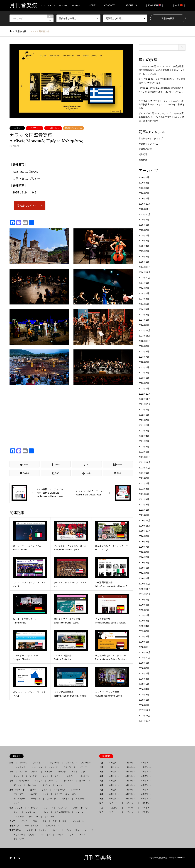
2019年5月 (144, 621)
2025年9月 (144, 220)
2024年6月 (144, 299)
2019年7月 (144, 610)
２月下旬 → (146, 767)
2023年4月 (144, 373)
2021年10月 (145, 468)
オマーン (79, 812)
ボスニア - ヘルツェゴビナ (66, 794)
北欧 (12, 763)
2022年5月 (144, 431)
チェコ (45, 790)
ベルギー (48, 772)
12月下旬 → (147, 812)
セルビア (33, 794)
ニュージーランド (52, 826)
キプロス (46, 785)
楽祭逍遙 (143, 154)
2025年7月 (144, 230)
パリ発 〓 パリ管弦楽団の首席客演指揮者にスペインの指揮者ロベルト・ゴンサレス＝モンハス (162, 92)
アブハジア (48, 808)
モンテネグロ (19, 799)
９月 (102, 799)
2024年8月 (144, 288)
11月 (102, 808)
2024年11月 (145, 272)
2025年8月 (144, 225)
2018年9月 (144, 663)
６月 (102, 785)
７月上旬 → (114, 790)
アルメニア (62, 808)
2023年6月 (144, 362)
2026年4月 (144, 183)
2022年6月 (144, 425)
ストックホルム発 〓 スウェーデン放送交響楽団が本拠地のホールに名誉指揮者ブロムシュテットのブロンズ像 (162, 70)
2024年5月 (144, 304)
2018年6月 (144, 679)
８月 (102, 794)
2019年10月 (145, 594)
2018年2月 (144, 700)
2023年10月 (145, 341)
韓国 (64, 821)
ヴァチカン (24, 781)
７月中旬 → (130, 790)
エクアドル (31, 835)
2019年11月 (145, 589)
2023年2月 (144, 383)
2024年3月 (144, 315)
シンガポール (78, 821)
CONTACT (109, 5)
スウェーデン (37, 767)
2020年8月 (144, 542)
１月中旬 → (130, 763)
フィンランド (19, 767)
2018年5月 (144, 684)
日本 (35, 821)
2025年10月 (145, 214)
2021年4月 (144, 499)
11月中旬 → (131, 808)
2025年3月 (144, 251)
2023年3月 (144, 378)
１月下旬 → (146, 763)
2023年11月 (145, 336)
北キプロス (32, 785)
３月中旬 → (130, 772)
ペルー (83, 835)
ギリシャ (18, 128)
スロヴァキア (59, 790)
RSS (19, 858)
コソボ (46, 794)
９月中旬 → (130, 799)
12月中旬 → (131, 812)
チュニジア (34, 817)
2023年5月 (144, 367)
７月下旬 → (146, 790)
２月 (102, 767)
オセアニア (15, 826)
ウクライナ (51, 799)
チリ (72, 835)
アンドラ (22, 772)
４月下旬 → (146, 776)
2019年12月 (145, 584)
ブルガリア (18, 794)
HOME (92, 5)
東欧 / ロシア (16, 790)
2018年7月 (144, 673)
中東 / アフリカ (17, 808)
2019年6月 (144, 615)
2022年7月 (144, 420)
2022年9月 (144, 410)
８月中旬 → (130, 794)
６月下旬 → (146, 785)
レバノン (45, 812)
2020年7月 (144, 547)
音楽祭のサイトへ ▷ (30, 206)
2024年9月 (144, 283)
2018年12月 (145, 647)
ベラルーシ (80, 799)
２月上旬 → (114, 767)
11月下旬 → (147, 808)
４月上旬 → (114, 776)
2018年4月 (144, 689)
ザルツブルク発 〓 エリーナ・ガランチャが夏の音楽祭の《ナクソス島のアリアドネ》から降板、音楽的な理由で (162, 117)
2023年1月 (144, 388)
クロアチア (69, 781)
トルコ (17, 812)
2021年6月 (144, 489)
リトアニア (82, 767)
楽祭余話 (143, 160)
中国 (45, 821)
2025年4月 (144, 246)
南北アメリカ (16, 830)
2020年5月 (144, 557)
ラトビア (68, 767)
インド (24, 821)
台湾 (55, 821)
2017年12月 (145, 710)
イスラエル (30, 812)
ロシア (17, 803)
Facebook (15, 858)
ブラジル (60, 835)
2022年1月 (144, 452)
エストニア (53, 767)
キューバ (89, 830)
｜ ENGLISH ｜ (155, 5)
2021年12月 (145, 457)
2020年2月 (144, 573)
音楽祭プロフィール (73, 128)
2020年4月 (144, 563)
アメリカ (42, 830)
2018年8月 (144, 668)
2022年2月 (144, 447)
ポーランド (36, 799)
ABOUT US (132, 5)
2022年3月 (144, 441)
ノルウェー (86, 763)
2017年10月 (145, 721)
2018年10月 (145, 658)
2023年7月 (144, 357)
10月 (102, 803)
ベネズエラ (17, 835)
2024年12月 (145, 267)
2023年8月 (144, 351)
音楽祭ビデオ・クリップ (151, 138)
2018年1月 (144, 705)
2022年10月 (145, 404)
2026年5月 (144, 177)
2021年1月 (144, 515)
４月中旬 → (130, 776)
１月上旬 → (114, 763)
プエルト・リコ (72, 830)
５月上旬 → (114, 781)
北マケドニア (85, 781)
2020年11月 (145, 526)
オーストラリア (32, 826)
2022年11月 (145, 399)
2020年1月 (144, 578)
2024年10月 (145, 278)
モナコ (57, 776)
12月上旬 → (114, 812)
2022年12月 (145, 394)
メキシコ (56, 830)
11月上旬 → (114, 808)
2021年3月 (144, 504)
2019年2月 (144, 636)
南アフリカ (49, 817)
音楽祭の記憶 (145, 149)
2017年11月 (145, 716)
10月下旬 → (147, 803)
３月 (102, 772)
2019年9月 (144, 600)
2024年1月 (144, 325)
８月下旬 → (35, 128)
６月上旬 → (114, 785)
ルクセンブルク (78, 772)
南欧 (12, 781)
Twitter (11, 858)
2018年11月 (145, 652)
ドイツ (17, 776)
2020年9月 (144, 536)
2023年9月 (144, 346)
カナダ (30, 830)
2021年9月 (144, 473)
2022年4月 (144, 436)
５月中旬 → (130, 781)
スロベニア (53, 781)
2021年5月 (144, 494)
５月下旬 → (146, 781)
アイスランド (71, 763)
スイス (46, 776)
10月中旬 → (131, 803)
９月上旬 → (54, 128)
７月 (102, 790)
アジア (13, 821)
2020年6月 (144, 552)
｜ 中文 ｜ (179, 5)
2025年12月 (145, 204)
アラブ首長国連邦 (62, 812)
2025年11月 (145, 209)
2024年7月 (144, 293)
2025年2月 (144, 257)
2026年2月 (144, 193)
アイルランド (39, 763)
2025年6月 (144, 235)
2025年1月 (144, 262)
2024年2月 (144, 320)
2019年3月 (144, 631)
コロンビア (46, 835)
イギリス (23, 763)
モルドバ (66, 799)
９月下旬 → (146, 799)
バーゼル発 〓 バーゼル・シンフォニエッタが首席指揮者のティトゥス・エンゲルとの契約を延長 (162, 104)
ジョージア (33, 808)
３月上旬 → (114, 772)
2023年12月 (145, 330)
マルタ (59, 785)
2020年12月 (145, 520)
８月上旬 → (114, 794)
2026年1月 (144, 198)
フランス (35, 772)
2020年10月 (145, 531)
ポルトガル (85, 776)
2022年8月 (144, 415)
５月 (102, 781)
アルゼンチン (18, 839)
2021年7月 (144, 483)
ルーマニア (76, 790)
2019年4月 (144, 626)
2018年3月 (144, 695)
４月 (102, 776)
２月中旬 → (130, 767)
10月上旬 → (114, 803)
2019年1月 (144, 642)
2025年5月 (144, 241)
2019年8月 (144, 605)
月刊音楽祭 (97, 858)
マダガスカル (18, 817)
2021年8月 (144, 478)
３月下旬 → (146, 772)
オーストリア (31, 776)
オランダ (62, 772)
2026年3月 (144, 188)
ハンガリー (31, 790)
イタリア (39, 781)
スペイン (70, 776)
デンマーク (55, 763)
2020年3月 (144, 568)
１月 (102, 763)
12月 (102, 812)
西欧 (12, 772)
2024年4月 (144, 309)
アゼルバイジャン (80, 808)
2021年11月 (145, 462)
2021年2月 (144, 510)
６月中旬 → (130, 785)
